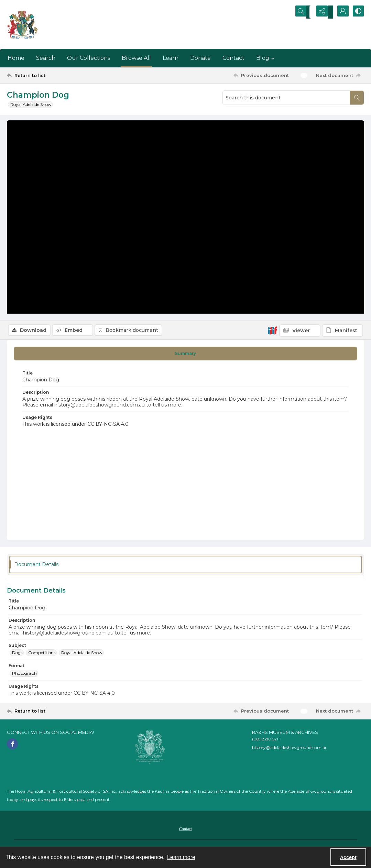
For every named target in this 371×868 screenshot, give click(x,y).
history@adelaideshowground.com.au (290, 749)
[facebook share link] (12, 746)
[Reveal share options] (323, 12)
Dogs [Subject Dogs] (17, 654)
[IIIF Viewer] (300, 125)
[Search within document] (357, 98)
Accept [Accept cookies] (348, 857)
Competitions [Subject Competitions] (42, 654)
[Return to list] (56, 75)
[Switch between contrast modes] (357, 12)
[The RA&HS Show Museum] (23, 24)
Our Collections (89, 58)
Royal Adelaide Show (31, 104)
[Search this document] (286, 98)
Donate (200, 58)
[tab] (185, 355)
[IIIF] (272, 125)
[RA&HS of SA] (150, 749)
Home (16, 58)
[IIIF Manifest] (342, 125)
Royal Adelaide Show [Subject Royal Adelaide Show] (82, 654)
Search (46, 58)
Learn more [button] (181, 857)
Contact (233, 58)
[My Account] (340, 12)
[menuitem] (185, 830)
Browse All (136, 58)
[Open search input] (306, 12)
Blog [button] (266, 58)
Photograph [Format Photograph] (24, 675)
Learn (171, 58)
